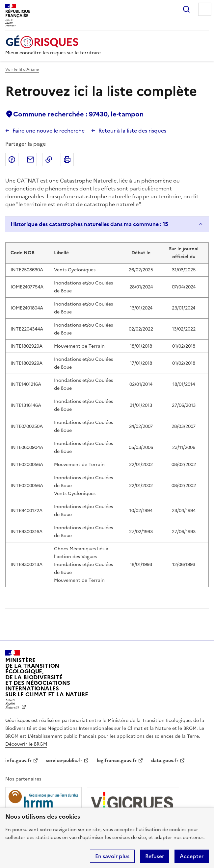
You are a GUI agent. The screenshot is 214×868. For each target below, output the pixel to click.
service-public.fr (64, 761)
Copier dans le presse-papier (49, 160)
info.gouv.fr (18, 761)
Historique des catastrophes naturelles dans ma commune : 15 (89, 224)
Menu (205, 9)
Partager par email (30, 160)
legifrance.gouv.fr (117, 761)
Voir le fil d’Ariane (22, 69)
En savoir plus (112, 856)
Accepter (192, 856)
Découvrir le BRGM (26, 744)
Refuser (155, 856)
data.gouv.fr (165, 761)
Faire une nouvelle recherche (49, 131)
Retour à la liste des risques (132, 131)
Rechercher (186, 9)
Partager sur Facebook (12, 160)
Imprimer (67, 160)
